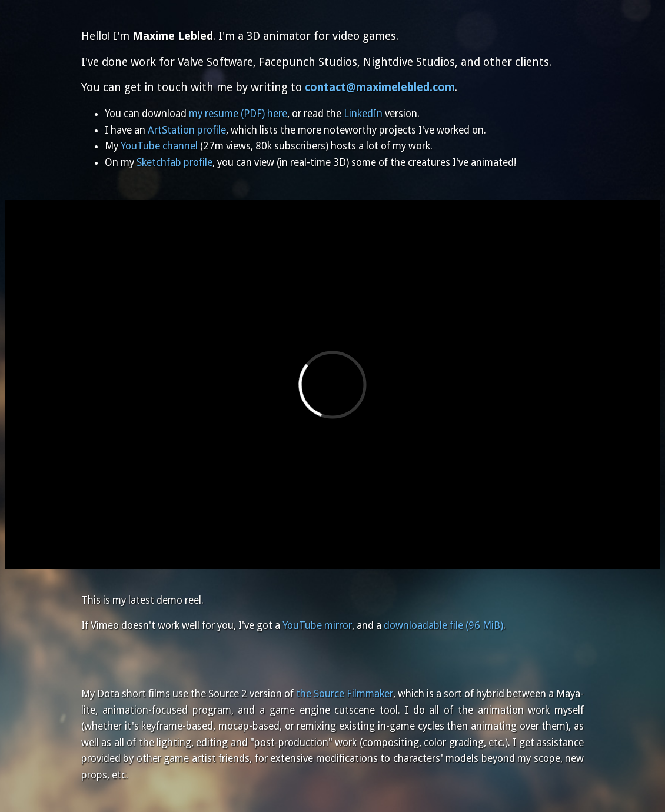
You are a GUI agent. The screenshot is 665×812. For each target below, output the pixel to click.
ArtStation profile (187, 130)
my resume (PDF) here (238, 114)
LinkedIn (363, 114)
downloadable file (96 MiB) (443, 625)
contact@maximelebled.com (380, 87)
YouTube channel (159, 146)
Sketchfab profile (174, 162)
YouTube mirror (317, 625)
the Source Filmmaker (345, 694)
